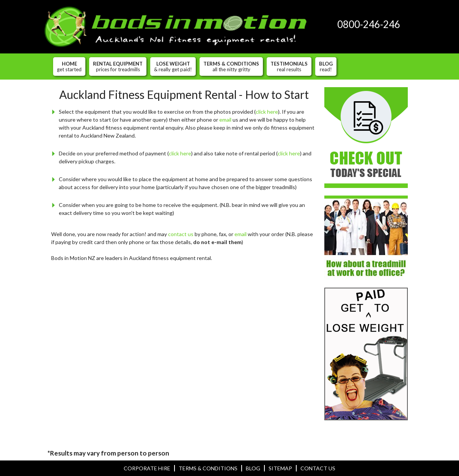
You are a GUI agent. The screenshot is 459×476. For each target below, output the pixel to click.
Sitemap (280, 468)
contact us (181, 234)
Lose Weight (173, 66)
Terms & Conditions (231, 66)
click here (267, 112)
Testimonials (289, 66)
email (225, 120)
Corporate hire (147, 468)
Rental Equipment (118, 66)
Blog (326, 66)
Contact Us (318, 468)
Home (69, 66)
